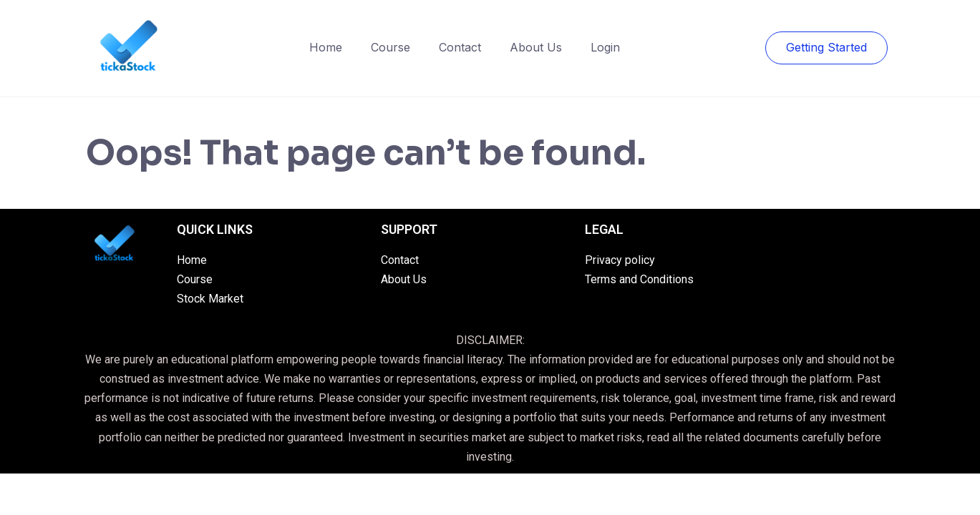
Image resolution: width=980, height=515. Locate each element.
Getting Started (826, 47)
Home (326, 47)
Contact (460, 47)
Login (605, 47)
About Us (536, 47)
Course (390, 47)
